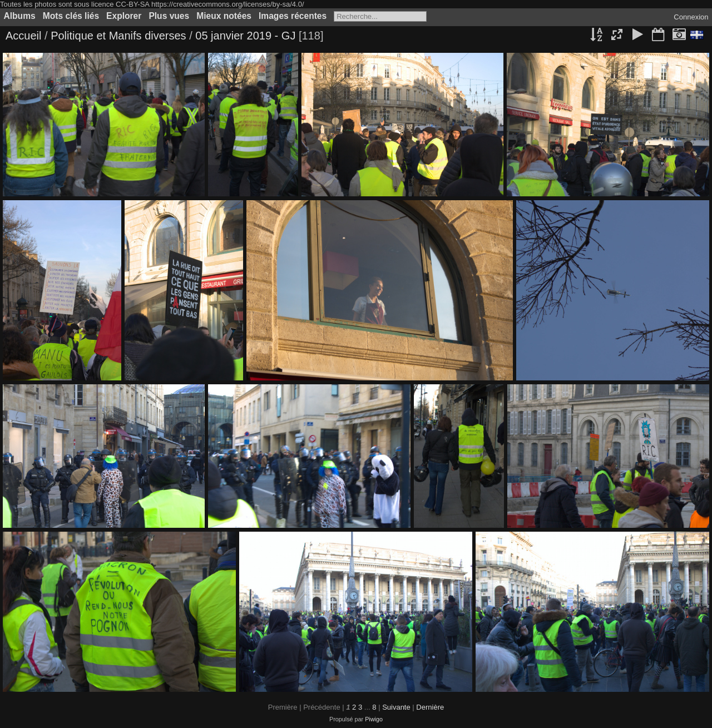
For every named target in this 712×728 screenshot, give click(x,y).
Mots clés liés (71, 16)
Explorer (124, 16)
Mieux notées (224, 16)
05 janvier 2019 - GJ (247, 36)
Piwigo (374, 719)
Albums (20, 16)
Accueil (23, 36)
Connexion (691, 17)
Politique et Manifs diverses (118, 36)
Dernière (430, 707)
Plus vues (169, 16)
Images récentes (293, 16)
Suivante (396, 707)
